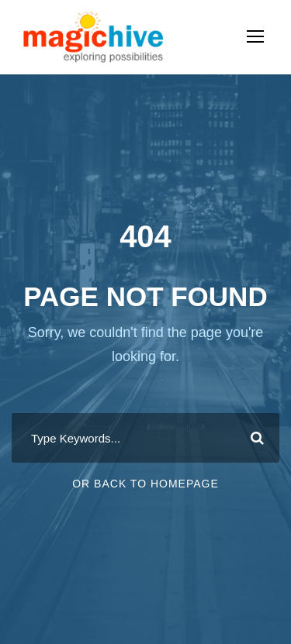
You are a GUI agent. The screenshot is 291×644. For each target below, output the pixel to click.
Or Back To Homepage (145, 484)
